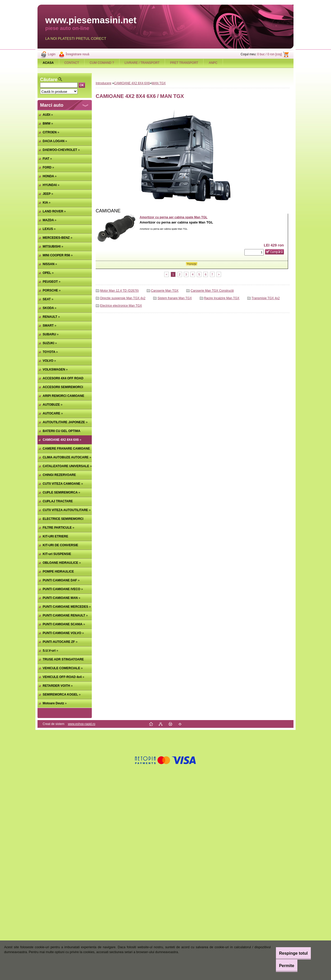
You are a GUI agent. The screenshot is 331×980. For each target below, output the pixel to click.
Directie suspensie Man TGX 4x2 (123, 298)
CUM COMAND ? (102, 63)
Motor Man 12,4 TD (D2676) (119, 291)
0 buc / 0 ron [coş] (270, 54)
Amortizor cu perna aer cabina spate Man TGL (174, 217)
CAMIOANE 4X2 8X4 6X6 (132, 83)
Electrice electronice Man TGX (121, 306)
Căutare (49, 80)
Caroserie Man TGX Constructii (212, 291)
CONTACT (72, 63)
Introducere (104, 83)
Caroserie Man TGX (165, 291)
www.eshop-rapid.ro (81, 724)
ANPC (213, 63)
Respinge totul (287, 953)
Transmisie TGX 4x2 (266, 298)
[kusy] (254, 252)
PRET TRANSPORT (184, 63)
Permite (280, 966)
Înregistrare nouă (77, 54)
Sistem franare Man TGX (175, 298)
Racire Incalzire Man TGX (222, 298)
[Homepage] (48, 63)
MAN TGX (159, 83)
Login (52, 54)
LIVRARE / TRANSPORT (142, 63)
